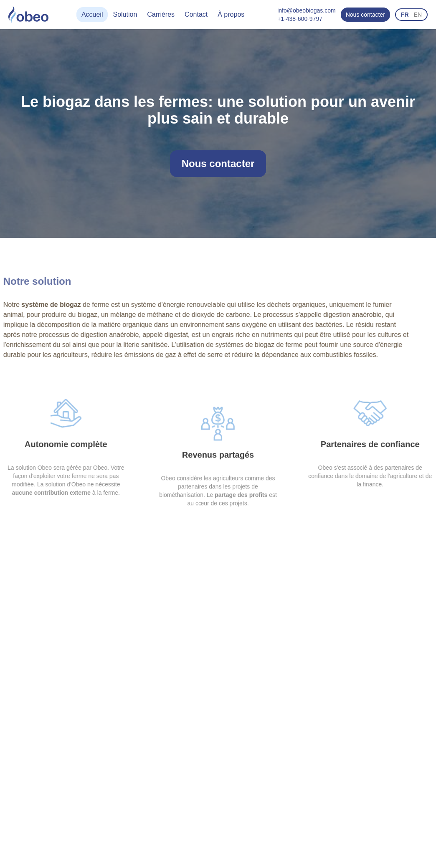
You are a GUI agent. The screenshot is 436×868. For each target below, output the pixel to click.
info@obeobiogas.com (307, 10)
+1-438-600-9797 (300, 19)
